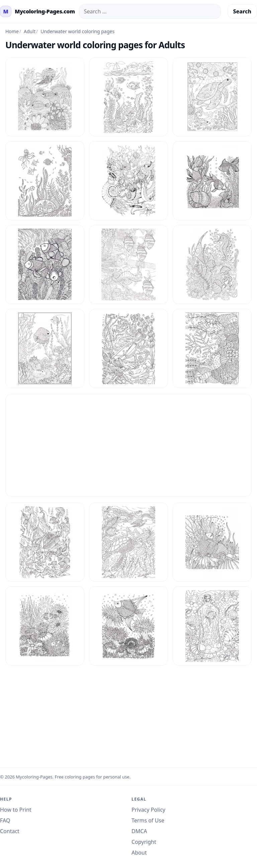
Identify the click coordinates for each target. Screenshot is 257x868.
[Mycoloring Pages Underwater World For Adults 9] (212, 626)
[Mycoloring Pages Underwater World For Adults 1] (45, 97)
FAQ (5, 820)
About (139, 853)
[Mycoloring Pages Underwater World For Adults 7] (45, 626)
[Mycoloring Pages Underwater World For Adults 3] (212, 348)
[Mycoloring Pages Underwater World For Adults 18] (45, 348)
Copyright (144, 842)
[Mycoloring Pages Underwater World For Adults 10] (128, 97)
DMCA (139, 831)
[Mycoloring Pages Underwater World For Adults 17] (212, 265)
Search (242, 11)
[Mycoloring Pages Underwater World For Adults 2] (128, 348)
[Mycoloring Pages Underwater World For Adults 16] (128, 265)
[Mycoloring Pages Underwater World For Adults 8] (128, 626)
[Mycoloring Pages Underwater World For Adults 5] (128, 542)
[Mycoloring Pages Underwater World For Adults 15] (45, 265)
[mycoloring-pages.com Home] (37, 11)
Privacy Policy (148, 810)
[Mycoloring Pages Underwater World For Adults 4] (45, 542)
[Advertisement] (128, 445)
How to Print (16, 810)
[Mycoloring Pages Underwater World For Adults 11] (212, 97)
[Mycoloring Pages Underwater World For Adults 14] (212, 181)
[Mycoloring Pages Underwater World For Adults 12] (45, 181)
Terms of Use (148, 820)
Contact (10, 831)
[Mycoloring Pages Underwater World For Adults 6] (212, 542)
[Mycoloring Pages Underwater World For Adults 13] (128, 181)
